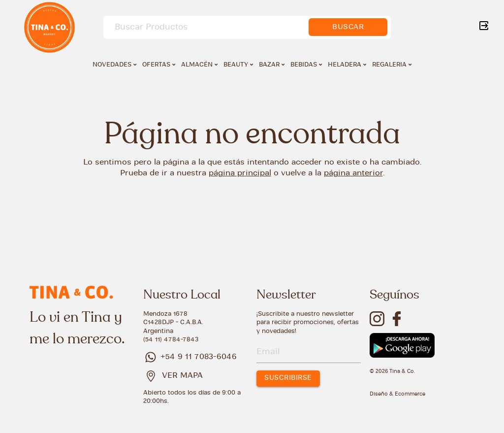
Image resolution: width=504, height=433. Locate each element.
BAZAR (272, 65)
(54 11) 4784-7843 (171, 340)
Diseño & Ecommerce (397, 394)
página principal (240, 173)
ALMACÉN (199, 65)
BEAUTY (238, 65)
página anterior (353, 173)
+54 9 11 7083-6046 (190, 357)
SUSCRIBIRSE (288, 378)
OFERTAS (159, 65)
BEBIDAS (306, 65)
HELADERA (347, 65)
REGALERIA (392, 65)
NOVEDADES (114, 65)
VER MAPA (182, 376)
